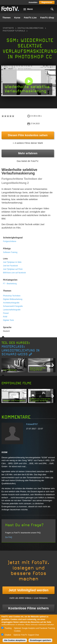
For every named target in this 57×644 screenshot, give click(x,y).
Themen (7, 18)
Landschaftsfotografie (12, 310)
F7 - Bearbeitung (10, 284)
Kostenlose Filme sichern (28, 608)
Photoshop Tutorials (14, 31)
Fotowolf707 (32, 424)
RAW (5, 317)
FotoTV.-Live (30, 18)
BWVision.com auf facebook (14, 273)
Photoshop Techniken (12, 296)
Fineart (6, 313)
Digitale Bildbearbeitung (31, 28)
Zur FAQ (9, 537)
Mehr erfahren (28, 153)
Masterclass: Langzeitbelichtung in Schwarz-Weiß (21, 350)
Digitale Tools (8, 320)
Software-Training (10, 252)
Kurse (17, 18)
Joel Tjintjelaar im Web (12, 262)
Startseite (8, 28)
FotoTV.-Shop (47, 18)
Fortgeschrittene (10, 241)
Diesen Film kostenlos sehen (28, 135)
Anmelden (33, 2)
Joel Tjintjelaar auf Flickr (13, 269)
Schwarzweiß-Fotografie (13, 306)
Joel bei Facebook (10, 266)
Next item (53, 365)
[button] (29, 81)
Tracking (8, 628)
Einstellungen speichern (41, 640)
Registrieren (47, 2)
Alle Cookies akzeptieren (15, 640)
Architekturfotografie (11, 303)
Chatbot (8, 635)
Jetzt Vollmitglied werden (28, 590)
